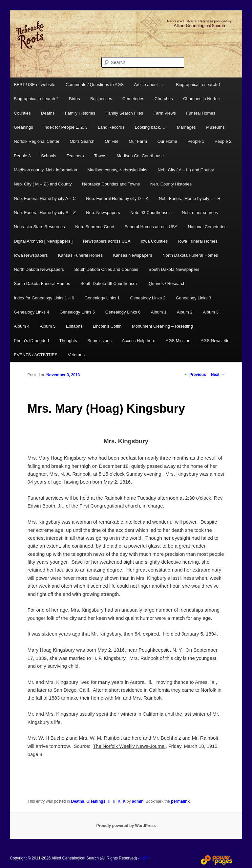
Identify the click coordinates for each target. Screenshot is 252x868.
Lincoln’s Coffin (107, 326)
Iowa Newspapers (31, 255)
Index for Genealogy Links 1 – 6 (44, 298)
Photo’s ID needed (31, 341)
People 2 (223, 141)
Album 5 (48, 326)
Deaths (48, 113)
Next (218, 375)
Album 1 (159, 312)
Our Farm (138, 141)
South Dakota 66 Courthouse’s (109, 283)
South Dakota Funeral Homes (42, 283)
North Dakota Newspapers (39, 269)
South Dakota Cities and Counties (106, 269)
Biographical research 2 (36, 99)
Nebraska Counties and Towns (111, 184)
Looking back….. (151, 127)
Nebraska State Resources (39, 227)
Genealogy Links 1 (102, 298)
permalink (180, 801)
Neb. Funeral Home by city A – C (45, 198)
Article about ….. (150, 85)
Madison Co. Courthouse (140, 156)
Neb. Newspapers (103, 213)
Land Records (111, 127)
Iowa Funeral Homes (198, 241)
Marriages (186, 127)
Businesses (101, 99)
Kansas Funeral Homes (80, 255)
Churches (164, 99)
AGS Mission (178, 341)
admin (138, 801)
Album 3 (211, 312)
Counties (22, 113)
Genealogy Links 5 (77, 312)
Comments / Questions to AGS (95, 85)
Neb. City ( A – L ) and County (186, 170)
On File (112, 141)
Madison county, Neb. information (45, 170)
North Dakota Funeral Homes (190, 255)
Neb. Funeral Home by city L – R (190, 198)
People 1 (196, 141)
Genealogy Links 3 (194, 298)
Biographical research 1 (198, 85)
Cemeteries (133, 99)
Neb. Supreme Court (95, 227)
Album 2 (185, 312)
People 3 (22, 156)
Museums (215, 127)
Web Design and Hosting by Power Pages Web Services (217, 860)
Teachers (75, 156)
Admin (146, 858)
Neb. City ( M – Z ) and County (43, 184)
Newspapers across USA (107, 241)
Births (74, 99)
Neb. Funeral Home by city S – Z (45, 213)
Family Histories (80, 113)
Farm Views (164, 113)
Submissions (99, 341)
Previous (195, 375)
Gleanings (23, 127)
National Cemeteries (207, 227)
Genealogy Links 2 (148, 298)
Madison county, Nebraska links (117, 170)
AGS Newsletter (216, 341)
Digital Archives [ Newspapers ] (43, 241)
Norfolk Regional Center (37, 141)
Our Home (167, 141)
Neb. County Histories (171, 184)
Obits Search (82, 141)
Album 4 (22, 326)
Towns (100, 156)
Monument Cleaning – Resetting (162, 326)
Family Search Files (124, 113)
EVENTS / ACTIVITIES (36, 355)
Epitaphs (74, 326)
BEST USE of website (34, 85)
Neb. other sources (200, 213)
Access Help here (138, 341)
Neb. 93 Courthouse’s (151, 213)
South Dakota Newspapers (174, 269)
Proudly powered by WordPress (126, 826)
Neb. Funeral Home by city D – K (117, 198)
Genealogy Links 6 (123, 312)
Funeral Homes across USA (151, 227)
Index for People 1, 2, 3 (65, 127)
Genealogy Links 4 (31, 312)
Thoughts (68, 341)
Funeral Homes (201, 113)
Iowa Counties (154, 241)
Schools (49, 156)
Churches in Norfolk (202, 99)
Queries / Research (167, 283)
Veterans (76, 355)
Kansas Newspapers (132, 255)
